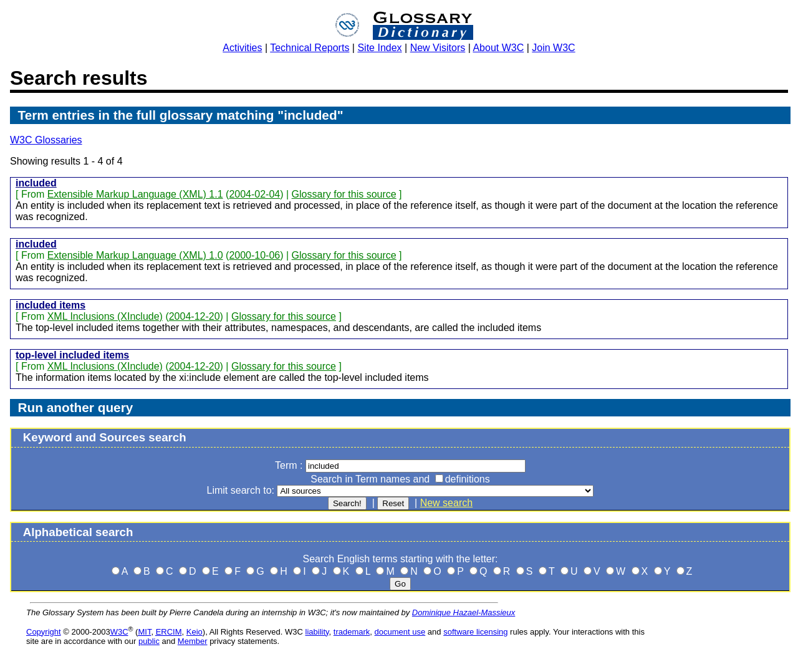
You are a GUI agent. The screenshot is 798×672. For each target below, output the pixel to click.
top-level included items (72, 355)
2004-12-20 (195, 316)
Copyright (44, 632)
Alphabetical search (78, 532)
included (36, 183)
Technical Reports (310, 48)
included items (50, 305)
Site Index (379, 48)
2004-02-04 (254, 194)
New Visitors (438, 48)
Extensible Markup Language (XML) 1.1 (135, 194)
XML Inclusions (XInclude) (105, 316)
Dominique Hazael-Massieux (464, 612)
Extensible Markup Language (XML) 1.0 (135, 255)
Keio (195, 632)
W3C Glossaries (46, 140)
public (149, 641)
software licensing (475, 632)
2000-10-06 (254, 255)
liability (317, 632)
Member (193, 641)
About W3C (498, 48)
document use (400, 632)
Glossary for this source (344, 194)
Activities (242, 48)
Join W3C (553, 48)
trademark (352, 632)
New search (446, 503)
